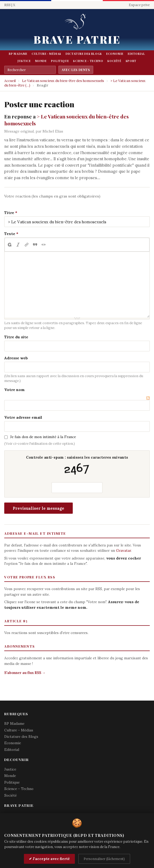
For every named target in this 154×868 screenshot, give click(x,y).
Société (114, 61)
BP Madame (18, 54)
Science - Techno (88, 61)
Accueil (10, 81)
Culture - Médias (46, 54)
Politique (60, 61)
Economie (115, 54)
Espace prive (139, 5)
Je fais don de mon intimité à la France (43, 437)
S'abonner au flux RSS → (25, 673)
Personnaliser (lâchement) (104, 859)
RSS (7, 5)
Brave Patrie (77, 39)
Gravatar (123, 550)
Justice (24, 61)
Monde (41, 61)
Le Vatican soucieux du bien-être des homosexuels (63, 81)
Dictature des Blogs (84, 54)
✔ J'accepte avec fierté (49, 859)
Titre (9, 213)
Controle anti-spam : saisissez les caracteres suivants (77, 466)
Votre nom (14, 390)
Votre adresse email (23, 417)
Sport (131, 61)
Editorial (136, 54)
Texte (10, 234)
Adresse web (16, 358)
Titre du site (16, 337)
